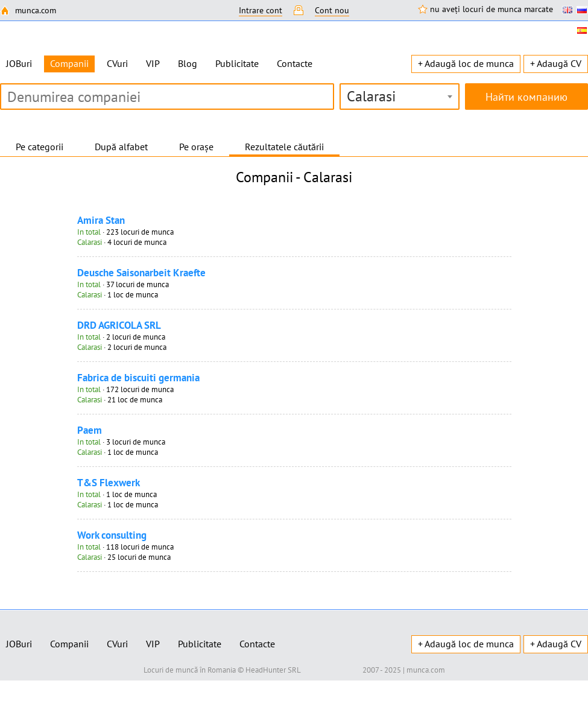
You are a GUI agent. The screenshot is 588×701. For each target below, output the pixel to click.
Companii (69, 644)
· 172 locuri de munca (125, 389)
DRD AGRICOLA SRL (119, 325)
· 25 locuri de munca (124, 557)
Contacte (295, 63)
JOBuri (19, 63)
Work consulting (112, 535)
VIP (153, 63)
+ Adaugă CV (556, 63)
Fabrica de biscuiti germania (138, 378)
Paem (90, 430)
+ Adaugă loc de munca (466, 63)
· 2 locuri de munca (121, 337)
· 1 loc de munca (118, 295)
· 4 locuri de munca (122, 242)
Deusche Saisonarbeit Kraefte (141, 273)
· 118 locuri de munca (125, 547)
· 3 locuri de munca (121, 442)
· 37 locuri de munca (123, 284)
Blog (188, 63)
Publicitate (237, 63)
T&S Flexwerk (109, 483)
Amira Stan (101, 220)
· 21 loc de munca (120, 400)
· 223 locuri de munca (125, 232)
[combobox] (400, 97)
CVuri (117, 63)
